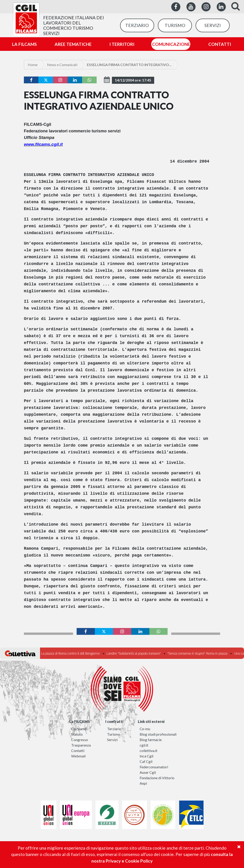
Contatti (78, 751)
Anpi (143, 783)
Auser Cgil (148, 772)
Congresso (80, 740)
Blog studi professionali (158, 734)
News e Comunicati (62, 65)
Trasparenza (81, 745)
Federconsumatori (154, 767)
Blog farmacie (151, 740)
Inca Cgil (146, 756)
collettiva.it (148, 751)
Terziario (114, 729)
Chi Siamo (79, 729)
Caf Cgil (146, 761)
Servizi (112, 740)
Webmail (78, 756)
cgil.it (144, 745)
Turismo (114, 734)
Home (33, 65)
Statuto (77, 734)
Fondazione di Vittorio (157, 778)
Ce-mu (145, 729)
